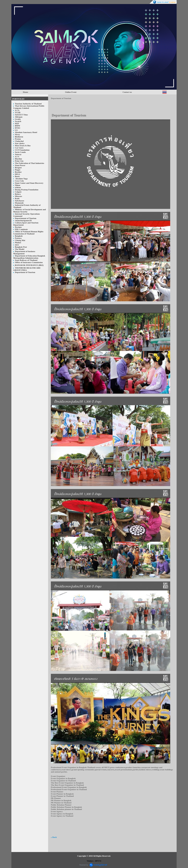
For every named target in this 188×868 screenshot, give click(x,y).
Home (26, 92)
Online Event (71, 92)
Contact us (127, 92)
